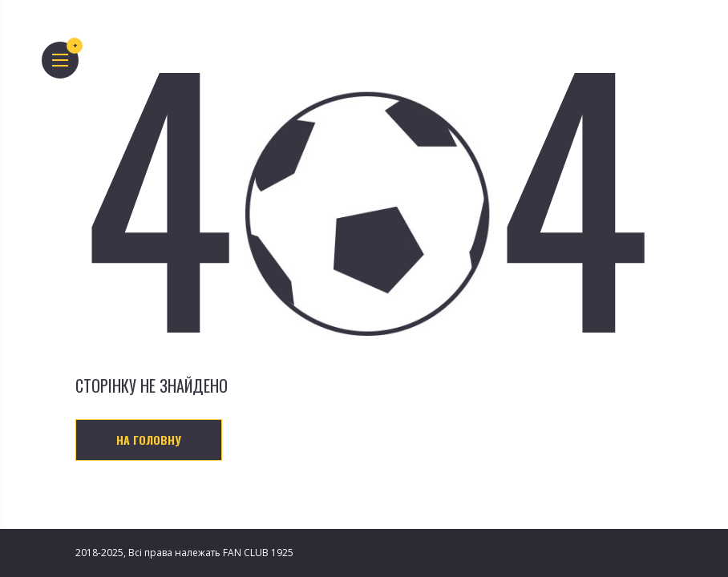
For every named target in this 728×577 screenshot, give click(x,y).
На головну (149, 440)
